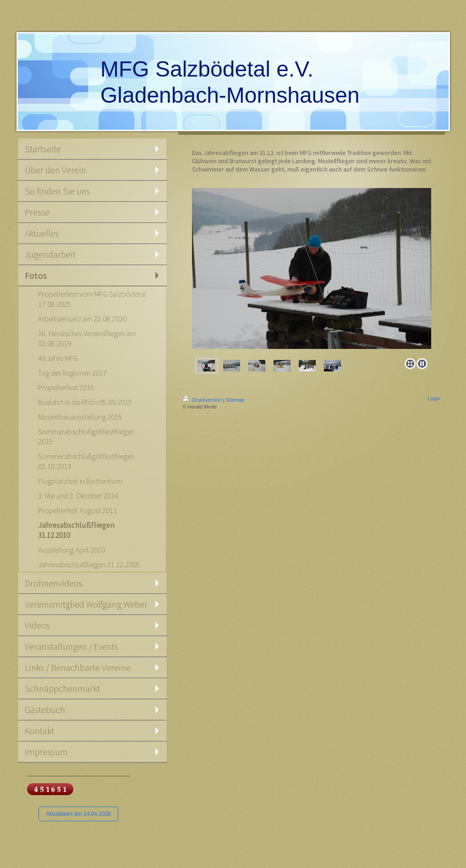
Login (434, 398)
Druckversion (203, 400)
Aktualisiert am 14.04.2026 (78, 814)
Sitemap (235, 400)
